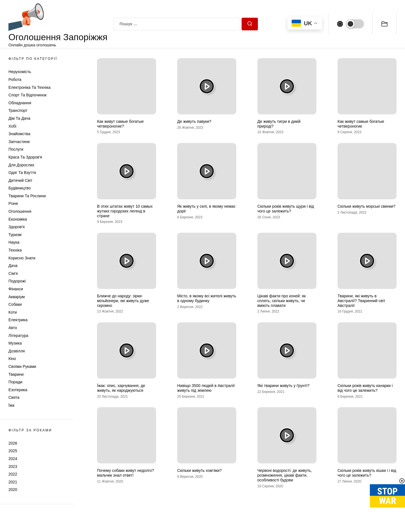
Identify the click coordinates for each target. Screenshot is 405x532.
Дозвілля (17, 351)
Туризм (15, 235)
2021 (13, 482)
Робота (15, 80)
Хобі (12, 126)
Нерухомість (20, 72)
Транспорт (18, 110)
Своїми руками (22, 366)
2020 (13, 490)
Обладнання (20, 103)
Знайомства (19, 134)
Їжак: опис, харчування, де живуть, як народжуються (121, 388)
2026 (13, 443)
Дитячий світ (20, 180)
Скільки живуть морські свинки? (366, 206)
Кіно (12, 359)
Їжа (11, 405)
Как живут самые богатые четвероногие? (120, 124)
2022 (13, 474)
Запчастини (19, 142)
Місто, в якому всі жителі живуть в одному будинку (207, 298)
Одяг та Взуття (22, 173)
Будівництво (20, 188)
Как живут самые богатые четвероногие (361, 124)
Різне (13, 203)
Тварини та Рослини (27, 196)
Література (18, 336)
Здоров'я (17, 227)
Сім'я (13, 273)
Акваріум (17, 297)
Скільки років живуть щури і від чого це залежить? (286, 209)
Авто (13, 328)
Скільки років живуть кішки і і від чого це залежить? (367, 473)
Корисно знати (22, 258)
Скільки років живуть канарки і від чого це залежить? (365, 388)
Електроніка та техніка (29, 87)
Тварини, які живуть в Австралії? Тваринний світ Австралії (361, 301)
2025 (13, 451)
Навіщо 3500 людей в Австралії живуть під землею (206, 388)
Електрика (18, 320)
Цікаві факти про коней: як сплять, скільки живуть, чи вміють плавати (282, 301)
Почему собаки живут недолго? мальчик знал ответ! (126, 473)
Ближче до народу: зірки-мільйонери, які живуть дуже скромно (123, 301)
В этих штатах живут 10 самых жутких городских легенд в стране (125, 211)
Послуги (16, 149)
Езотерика (18, 390)
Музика (15, 343)
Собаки (15, 304)
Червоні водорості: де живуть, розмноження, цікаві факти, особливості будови (285, 475)
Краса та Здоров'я (25, 157)
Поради (15, 382)
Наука (14, 242)
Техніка (15, 250)
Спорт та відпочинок (27, 95)
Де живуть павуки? (194, 121)
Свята (14, 397)
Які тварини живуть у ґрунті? (283, 386)
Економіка (18, 219)
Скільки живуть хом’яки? (199, 470)
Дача (13, 266)
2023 (13, 467)
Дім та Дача (19, 118)
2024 (13, 459)
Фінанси (16, 289)
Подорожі (17, 281)
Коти (13, 312)
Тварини (16, 374)
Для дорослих (21, 165)
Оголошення (20, 211)
